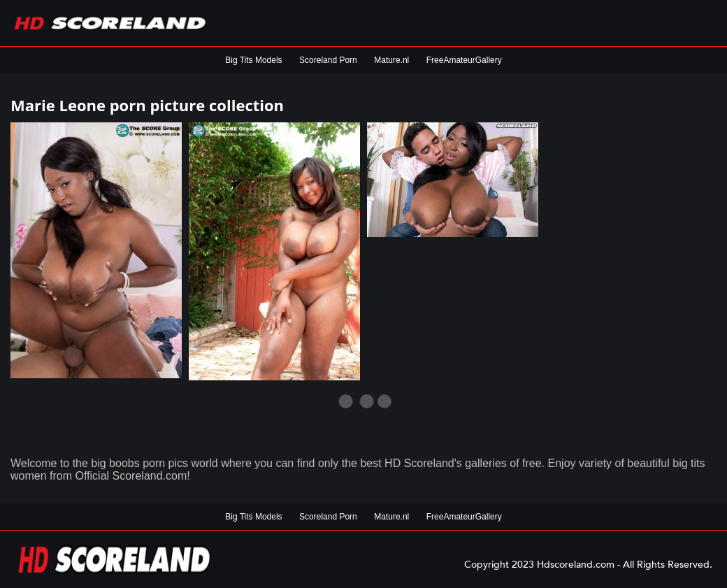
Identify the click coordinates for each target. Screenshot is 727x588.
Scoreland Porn (328, 60)
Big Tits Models (253, 60)
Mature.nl (391, 60)
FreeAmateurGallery (464, 60)
